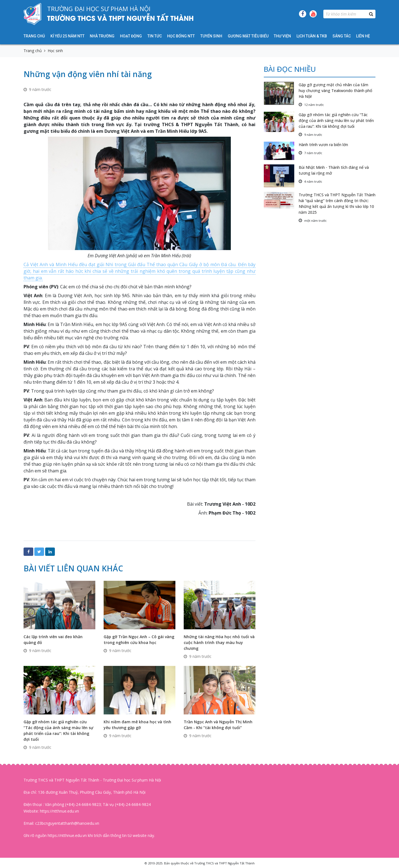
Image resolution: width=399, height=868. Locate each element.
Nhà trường (102, 36)
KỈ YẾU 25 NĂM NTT (67, 36)
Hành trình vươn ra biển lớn (323, 145)
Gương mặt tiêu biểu (248, 36)
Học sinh (55, 51)
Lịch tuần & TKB (312, 36)
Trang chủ (34, 36)
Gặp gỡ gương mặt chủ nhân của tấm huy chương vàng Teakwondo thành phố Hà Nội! (335, 91)
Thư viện (282, 36)
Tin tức (155, 36)
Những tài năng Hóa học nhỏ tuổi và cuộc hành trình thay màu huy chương (219, 642)
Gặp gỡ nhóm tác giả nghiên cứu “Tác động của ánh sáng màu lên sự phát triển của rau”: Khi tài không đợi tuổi (336, 120)
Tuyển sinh (211, 36)
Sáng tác (342, 36)
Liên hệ (363, 36)
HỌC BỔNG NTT (181, 36)
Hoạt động (131, 36)
